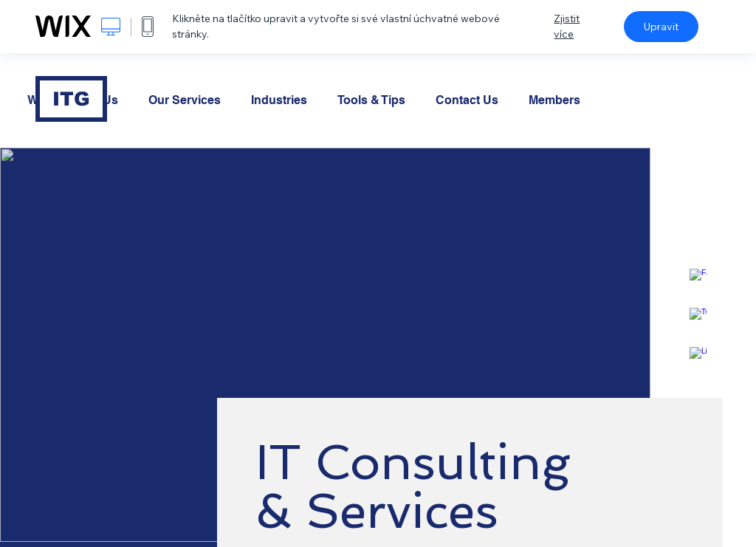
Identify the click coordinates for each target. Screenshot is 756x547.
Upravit (661, 27)
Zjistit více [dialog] (567, 26)
